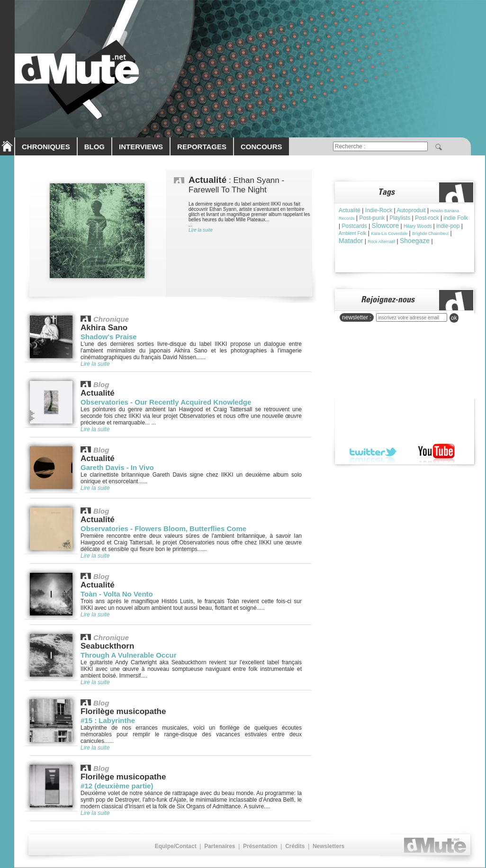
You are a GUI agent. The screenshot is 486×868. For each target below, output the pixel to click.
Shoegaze (415, 241)
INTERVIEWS (141, 147)
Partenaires (220, 846)
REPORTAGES (202, 147)
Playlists (400, 218)
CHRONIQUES (46, 147)
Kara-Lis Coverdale (389, 234)
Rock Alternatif (381, 242)
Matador (351, 241)
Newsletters (328, 846)
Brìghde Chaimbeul (430, 234)
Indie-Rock (379, 210)
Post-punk (372, 218)
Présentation (260, 846)
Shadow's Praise (109, 337)
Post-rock (427, 218)
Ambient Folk (352, 233)
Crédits (295, 846)
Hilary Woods (418, 226)
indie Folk (455, 218)
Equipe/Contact (176, 846)
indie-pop (448, 226)
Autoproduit (411, 210)
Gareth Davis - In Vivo (117, 467)
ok (454, 318)
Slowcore (386, 226)
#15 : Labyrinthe (108, 720)
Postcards (354, 226)
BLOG (94, 147)
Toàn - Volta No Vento (117, 594)
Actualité (350, 210)
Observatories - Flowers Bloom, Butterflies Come (163, 529)
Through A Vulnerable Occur (129, 655)
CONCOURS (261, 147)
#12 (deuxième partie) (117, 786)
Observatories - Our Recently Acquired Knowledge (166, 402)
